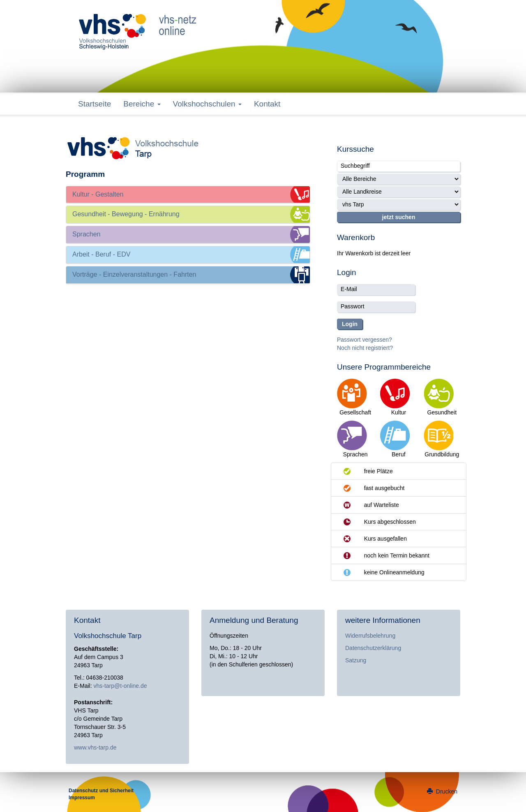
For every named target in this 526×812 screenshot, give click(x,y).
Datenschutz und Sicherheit (101, 791)
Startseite (95, 104)
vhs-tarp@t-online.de (120, 686)
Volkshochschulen (207, 104)
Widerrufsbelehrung (370, 636)
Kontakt (267, 104)
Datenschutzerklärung (373, 648)
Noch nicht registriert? (365, 348)
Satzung (356, 660)
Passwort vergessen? (365, 340)
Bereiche (142, 104)
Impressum (82, 798)
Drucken (442, 791)
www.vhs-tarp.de (95, 747)
